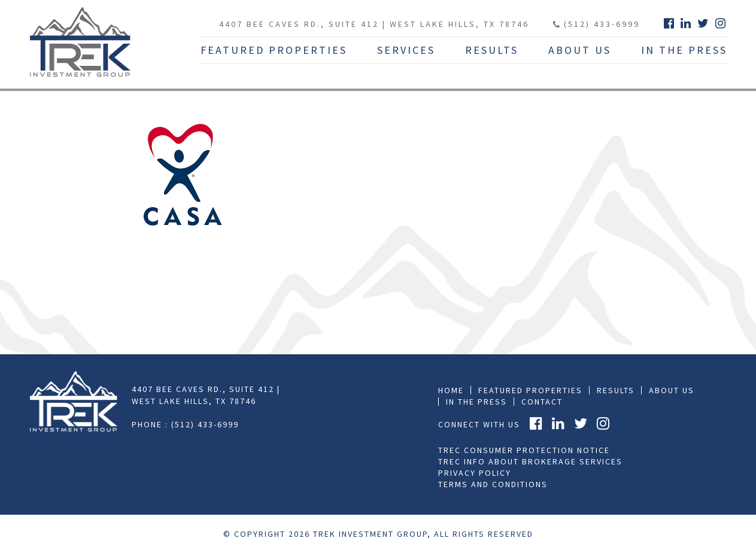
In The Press (684, 50)
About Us (580, 50)
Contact (542, 402)
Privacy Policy (475, 473)
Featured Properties (274, 50)
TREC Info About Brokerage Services (530, 461)
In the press (476, 402)
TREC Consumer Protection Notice (524, 450)
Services (406, 50)
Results (492, 50)
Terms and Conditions (493, 484)
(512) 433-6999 (596, 24)
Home (451, 390)
